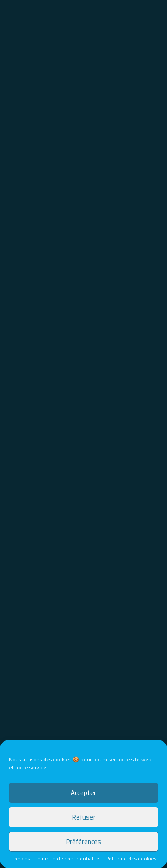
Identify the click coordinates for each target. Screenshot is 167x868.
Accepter (83, 793)
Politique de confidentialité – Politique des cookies (95, 859)
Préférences (84, 842)
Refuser (84, 817)
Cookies (20, 859)
